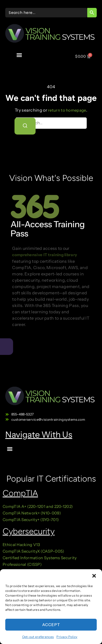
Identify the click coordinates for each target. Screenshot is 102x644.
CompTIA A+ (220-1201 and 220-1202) (38, 506)
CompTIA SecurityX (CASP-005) (33, 551)
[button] (94, 576)
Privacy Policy (67, 637)
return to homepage (67, 110)
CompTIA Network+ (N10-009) (32, 513)
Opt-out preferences (38, 637)
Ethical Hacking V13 (22, 545)
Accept (51, 625)
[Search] (25, 126)
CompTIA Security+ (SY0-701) (31, 520)
